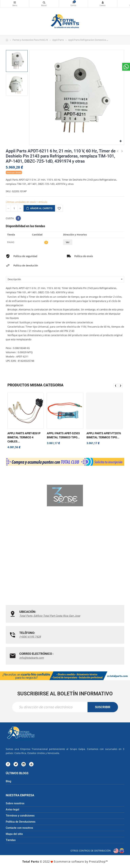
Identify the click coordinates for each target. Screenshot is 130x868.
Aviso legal (12, 809)
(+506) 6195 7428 (30, 637)
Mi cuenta (103, 2)
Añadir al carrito (39, 208)
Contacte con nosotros (19, 828)
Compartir (18, 218)
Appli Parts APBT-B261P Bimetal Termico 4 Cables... (24, 437)
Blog (8, 781)
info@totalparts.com (32, 658)
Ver (68, 242)
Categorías (15, 2)
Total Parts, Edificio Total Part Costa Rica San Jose (50, 616)
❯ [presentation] (121, 385)
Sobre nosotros (15, 803)
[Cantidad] (14, 208)
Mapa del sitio (14, 834)
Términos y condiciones (20, 816)
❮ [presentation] (116, 385)
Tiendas (11, 840)
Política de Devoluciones (21, 822)
